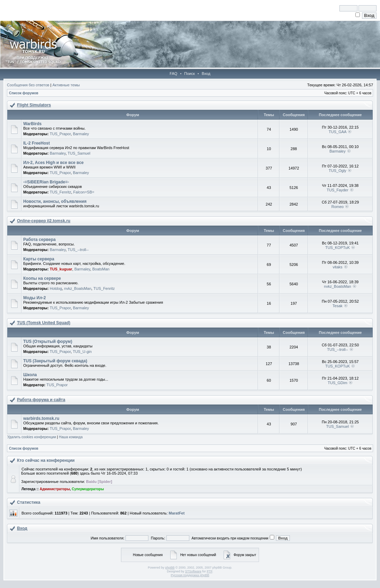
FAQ (173, 73)
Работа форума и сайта (41, 400)
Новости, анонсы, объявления (55, 201)
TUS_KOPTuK (338, 248)
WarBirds (32, 124)
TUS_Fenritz (60, 192)
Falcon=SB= (84, 192)
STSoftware (193, 571)
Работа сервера (39, 240)
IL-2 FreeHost (37, 143)
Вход (206, 73)
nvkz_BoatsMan (78, 288)
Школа (30, 375)
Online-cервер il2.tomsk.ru (44, 221)
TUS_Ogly (338, 171)
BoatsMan (101, 269)
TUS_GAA (338, 132)
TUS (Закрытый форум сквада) (55, 361)
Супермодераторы (88, 489)
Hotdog (56, 288)
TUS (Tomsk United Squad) (44, 323)
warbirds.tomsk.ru (41, 418)
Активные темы (66, 85)
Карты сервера (39, 259)
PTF (209, 571)
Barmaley (81, 134)
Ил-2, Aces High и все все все (53, 163)
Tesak (338, 306)
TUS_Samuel (79, 153)
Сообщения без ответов (28, 85)
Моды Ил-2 (34, 298)
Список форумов (24, 93)
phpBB (170, 568)
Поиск (189, 73)
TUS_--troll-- (78, 250)
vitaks (337, 267)
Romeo (338, 207)
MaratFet (177, 513)
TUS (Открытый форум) (48, 341)
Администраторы (55, 489)
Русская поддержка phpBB (190, 575)
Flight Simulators (34, 105)
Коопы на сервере (42, 278)
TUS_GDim (337, 383)
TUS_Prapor (60, 134)
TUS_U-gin (82, 352)
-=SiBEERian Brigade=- (46, 182)
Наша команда (71, 437)
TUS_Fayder (337, 190)
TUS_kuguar (61, 269)
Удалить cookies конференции (32, 437)
